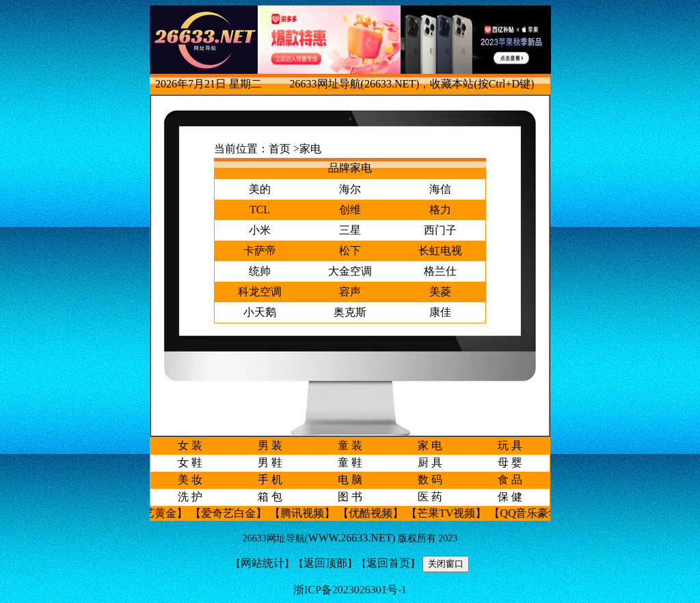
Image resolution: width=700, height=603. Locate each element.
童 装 (350, 445)
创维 (350, 210)
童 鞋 (350, 463)
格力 (440, 210)
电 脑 (350, 480)
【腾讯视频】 (308, 513)
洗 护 (190, 497)
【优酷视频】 (377, 513)
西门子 (440, 230)
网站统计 (262, 563)
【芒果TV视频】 (452, 513)
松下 (350, 251)
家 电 (430, 445)
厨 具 (430, 463)
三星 (350, 230)
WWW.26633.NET (350, 538)
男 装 (270, 445)
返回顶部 (325, 563)
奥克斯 (350, 312)
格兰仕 (440, 271)
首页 (280, 149)
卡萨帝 (260, 251)
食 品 (510, 480)
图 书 (350, 497)
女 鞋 (190, 463)
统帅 (260, 271)
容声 (350, 292)
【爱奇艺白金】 (234, 513)
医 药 (430, 497)
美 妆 (190, 480)
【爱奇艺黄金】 (155, 513)
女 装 (190, 445)
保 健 (510, 497)
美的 (260, 189)
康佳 (440, 312)
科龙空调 (260, 292)
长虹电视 (440, 251)
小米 (260, 230)
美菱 (440, 292)
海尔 (350, 189)
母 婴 (510, 463)
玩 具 (510, 445)
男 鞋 (270, 463)
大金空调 (350, 271)
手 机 (270, 480)
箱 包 (270, 497)
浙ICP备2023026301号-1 (350, 590)
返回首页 (388, 563)
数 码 (430, 480)
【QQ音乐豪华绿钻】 (547, 513)
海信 (440, 189)
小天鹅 (260, 312)
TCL (260, 210)
